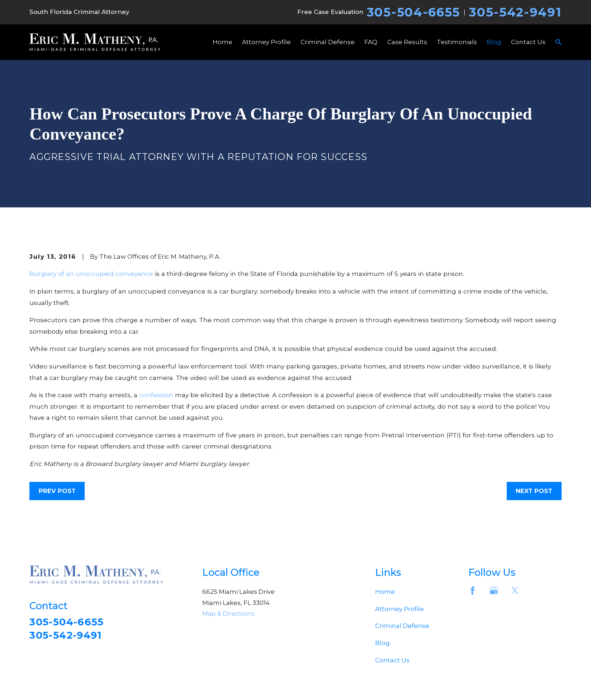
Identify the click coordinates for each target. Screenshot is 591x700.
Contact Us (392, 660)
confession (156, 395)
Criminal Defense (402, 626)
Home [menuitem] (223, 42)
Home (385, 592)
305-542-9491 (515, 12)
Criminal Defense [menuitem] (328, 42)
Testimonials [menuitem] (457, 42)
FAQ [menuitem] (371, 42)
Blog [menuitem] (494, 42)
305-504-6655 (413, 12)
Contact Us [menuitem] (528, 42)
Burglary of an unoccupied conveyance (91, 274)
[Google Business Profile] (494, 591)
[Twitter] (515, 591)
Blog (382, 643)
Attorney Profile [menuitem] (266, 42)
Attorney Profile (399, 609)
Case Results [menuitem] (407, 42)
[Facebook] (473, 591)
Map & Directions (228, 614)
